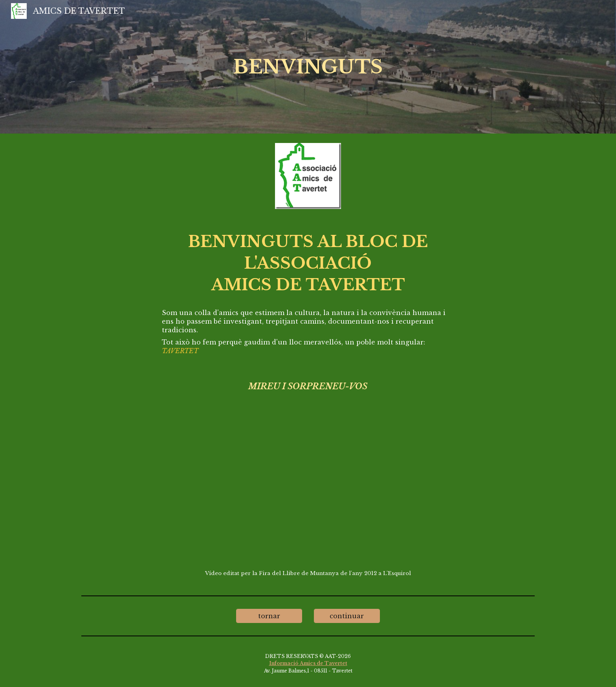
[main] (308, 67)
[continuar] (347, 616)
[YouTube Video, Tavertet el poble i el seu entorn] (308, 490)
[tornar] (269, 616)
